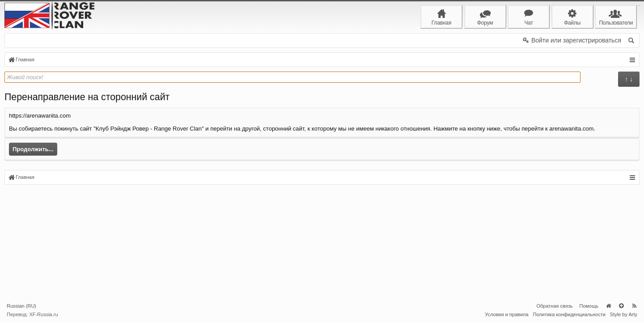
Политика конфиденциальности (569, 314)
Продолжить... (33, 149)
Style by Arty (624, 314)
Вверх (621, 306)
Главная (608, 306)
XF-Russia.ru (43, 314)
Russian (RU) (21, 306)
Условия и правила (506, 314)
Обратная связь (554, 306)
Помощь (589, 306)
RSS (634, 306)
